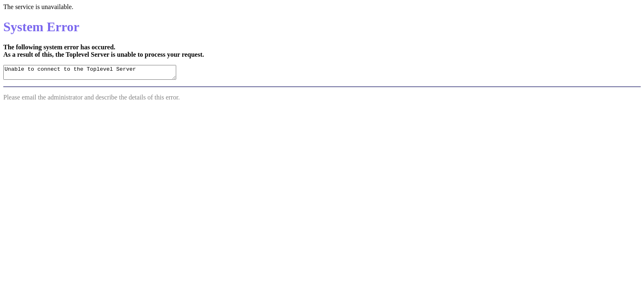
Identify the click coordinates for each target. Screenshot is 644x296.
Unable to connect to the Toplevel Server (100, 74)
